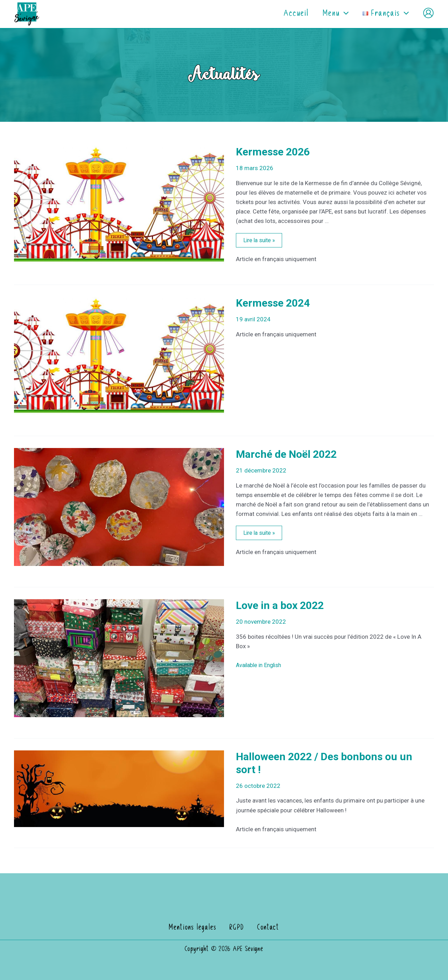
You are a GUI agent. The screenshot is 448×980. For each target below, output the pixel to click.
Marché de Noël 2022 (286, 454)
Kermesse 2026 (273, 152)
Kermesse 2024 (273, 303)
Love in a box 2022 (280, 605)
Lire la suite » (260, 241)
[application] (338, 14)
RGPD (238, 928)
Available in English (261, 665)
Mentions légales (197, 928)
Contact (266, 928)
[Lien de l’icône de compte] (428, 13)
